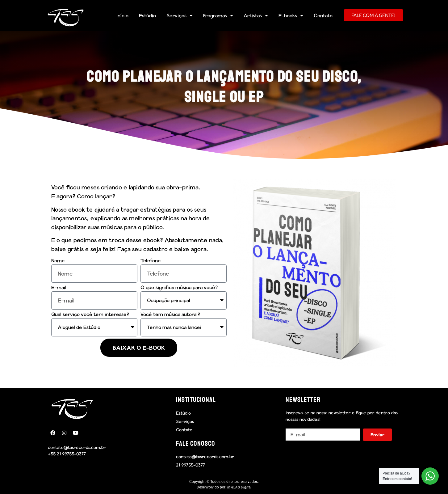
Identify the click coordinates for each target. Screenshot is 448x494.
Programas (218, 15)
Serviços (180, 15)
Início (122, 15)
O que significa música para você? (179, 287)
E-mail (59, 287)
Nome (58, 261)
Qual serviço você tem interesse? (90, 314)
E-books (291, 15)
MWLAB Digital (239, 487)
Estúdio (147, 15)
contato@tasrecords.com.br (77, 447)
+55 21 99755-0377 (67, 454)
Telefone (151, 261)
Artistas (256, 15)
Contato (323, 15)
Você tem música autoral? (170, 314)
